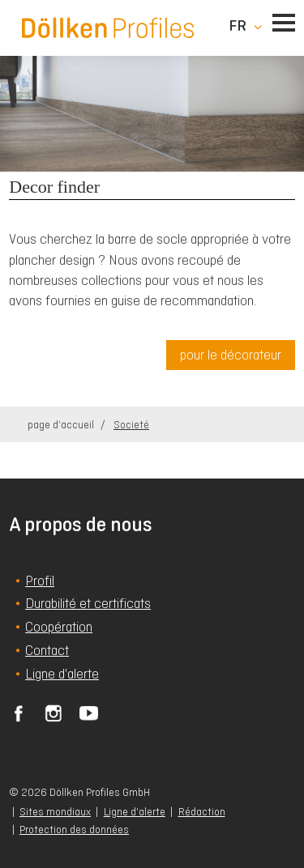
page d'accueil (62, 425)
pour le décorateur (231, 355)
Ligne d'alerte (135, 812)
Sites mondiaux (55, 812)
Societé (131, 425)
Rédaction (202, 812)
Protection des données (74, 830)
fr (238, 26)
